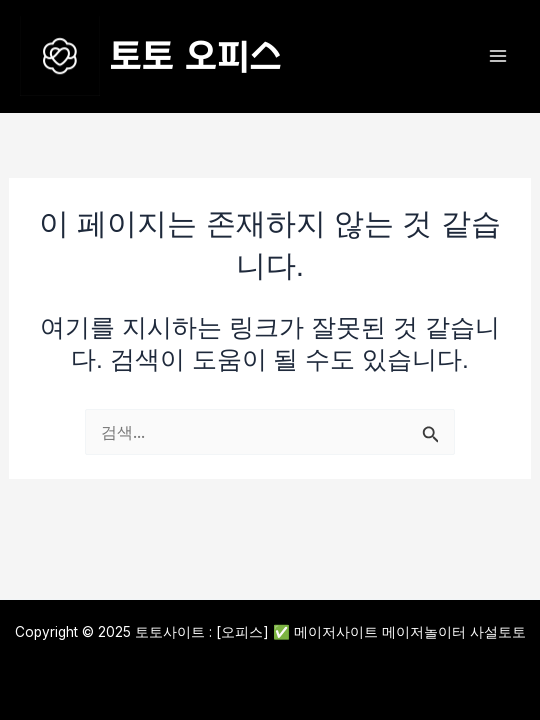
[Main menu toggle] (497, 56)
